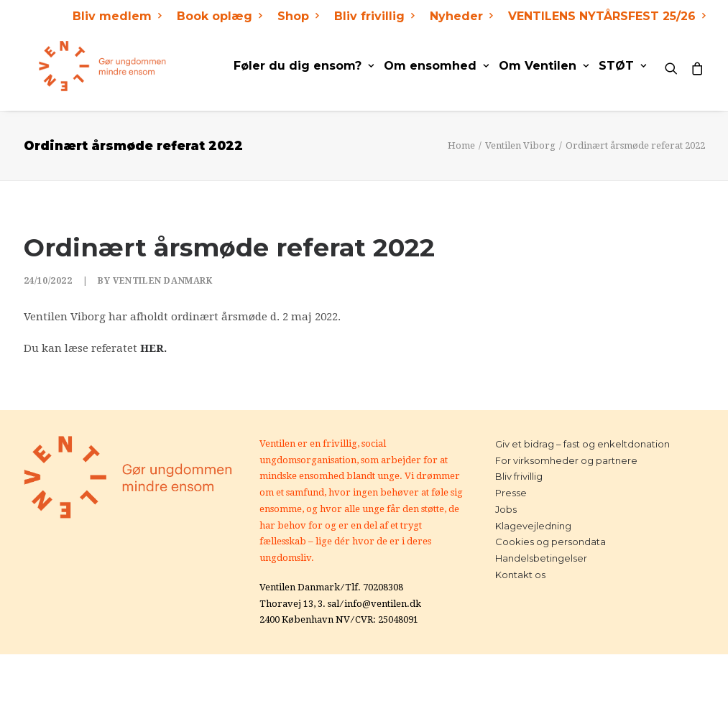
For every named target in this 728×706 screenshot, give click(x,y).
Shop (298, 16)
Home (461, 145)
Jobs (506, 509)
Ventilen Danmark (163, 281)
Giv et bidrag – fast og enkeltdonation (582, 444)
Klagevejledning (533, 526)
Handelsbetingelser (541, 558)
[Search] (674, 66)
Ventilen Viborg (520, 145)
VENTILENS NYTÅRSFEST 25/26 (607, 16)
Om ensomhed (436, 66)
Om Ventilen (544, 66)
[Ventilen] (88, 66)
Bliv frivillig (374, 16)
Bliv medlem (117, 16)
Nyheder (461, 16)
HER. (153, 348)
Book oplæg (219, 16)
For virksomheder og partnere (566, 460)
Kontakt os (520, 575)
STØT (622, 66)
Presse (511, 493)
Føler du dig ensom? (304, 66)
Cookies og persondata (550, 542)
